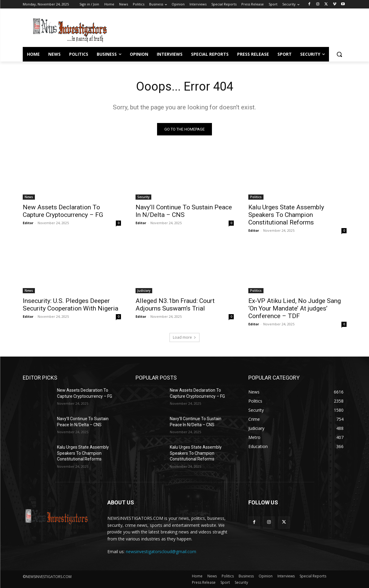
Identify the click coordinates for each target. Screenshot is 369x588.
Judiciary (144, 291)
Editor (28, 223)
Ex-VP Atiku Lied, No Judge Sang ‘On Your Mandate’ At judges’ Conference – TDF (295, 308)
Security (143, 197)
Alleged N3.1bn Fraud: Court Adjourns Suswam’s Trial (175, 305)
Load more (184, 337)
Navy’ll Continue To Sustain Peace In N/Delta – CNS (184, 211)
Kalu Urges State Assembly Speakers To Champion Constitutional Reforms (286, 215)
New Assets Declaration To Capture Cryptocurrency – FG (63, 211)
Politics (256, 197)
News (29, 197)
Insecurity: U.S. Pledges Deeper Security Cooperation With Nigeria (70, 305)
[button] (339, 54)
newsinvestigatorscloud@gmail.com (161, 552)
